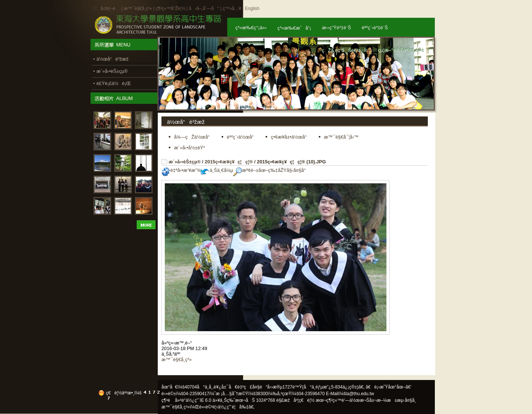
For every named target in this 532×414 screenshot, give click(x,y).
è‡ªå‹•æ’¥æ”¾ (181, 170)
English (252, 9)
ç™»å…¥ (232, 9)
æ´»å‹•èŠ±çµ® (185, 162)
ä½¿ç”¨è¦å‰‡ (233, 407)
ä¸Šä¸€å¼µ (217, 170)
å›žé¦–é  (110, 9)
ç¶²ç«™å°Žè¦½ (170, 9)
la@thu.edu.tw (360, 394)
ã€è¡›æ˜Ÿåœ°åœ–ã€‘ (389, 387)
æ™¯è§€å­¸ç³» (139, 9)
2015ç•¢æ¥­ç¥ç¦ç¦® (229, 162)
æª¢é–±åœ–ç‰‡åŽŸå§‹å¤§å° (271, 170)
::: (95, 8)
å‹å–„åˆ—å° (204, 9)
